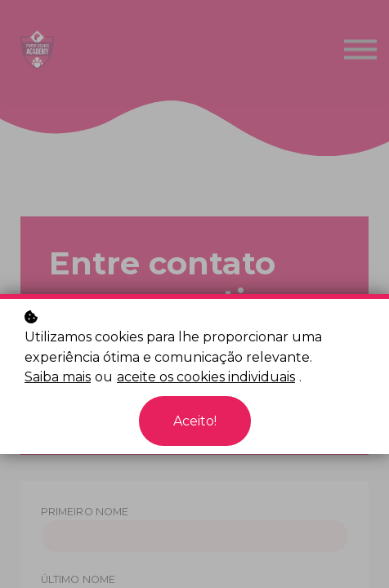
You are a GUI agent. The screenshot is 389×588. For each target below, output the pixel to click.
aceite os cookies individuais (206, 377)
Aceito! (195, 421)
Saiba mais (58, 377)
